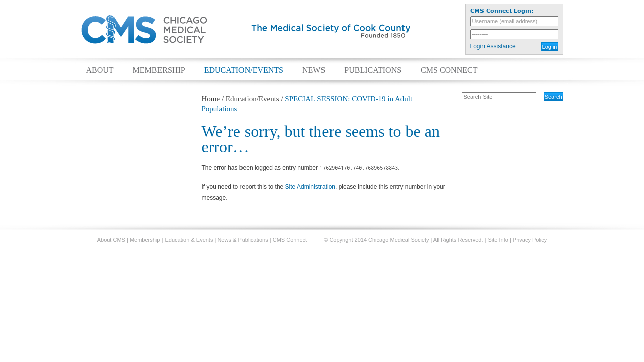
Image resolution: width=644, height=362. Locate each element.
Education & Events (189, 240)
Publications (373, 70)
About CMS (111, 240)
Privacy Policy (530, 240)
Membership (159, 70)
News (314, 70)
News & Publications (243, 240)
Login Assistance (493, 46)
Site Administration (310, 187)
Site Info (498, 240)
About (100, 70)
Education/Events (244, 70)
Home (211, 99)
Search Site (457, 92)
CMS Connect (449, 70)
